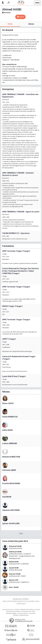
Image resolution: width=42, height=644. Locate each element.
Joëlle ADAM (7, 430)
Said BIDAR (7, 497)
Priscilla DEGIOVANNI (11, 483)
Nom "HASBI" (14, 587)
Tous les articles (23, 613)
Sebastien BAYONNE (11, 510)
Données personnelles (14, 611)
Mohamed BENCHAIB (11, 457)
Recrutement (30, 610)
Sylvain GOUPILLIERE (11, 523)
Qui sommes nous (8, 610)
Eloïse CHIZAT (8, 403)
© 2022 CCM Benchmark (21, 615)
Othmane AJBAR (9, 470)
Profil (10, 24)
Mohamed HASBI (15, 546)
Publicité (23, 610)
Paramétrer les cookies (28, 611)
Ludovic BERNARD (10, 443)
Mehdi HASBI (14, 562)
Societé (38, 610)
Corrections (32, 613)
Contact (17, 610)
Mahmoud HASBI (15, 552)
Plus (21, 533)
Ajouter (21, 17)
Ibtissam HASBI (15, 574)
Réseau (31, 24)
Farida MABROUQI (10, 417)
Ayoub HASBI (14, 568)
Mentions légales (12, 613)
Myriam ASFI (14, 580)
